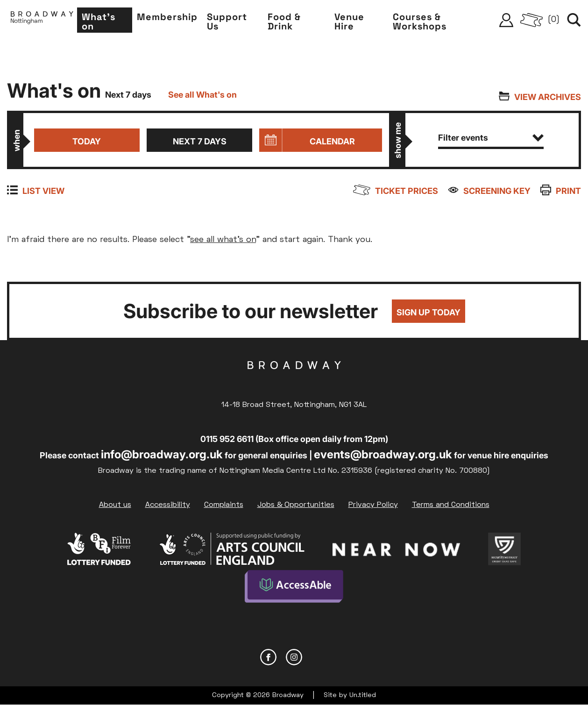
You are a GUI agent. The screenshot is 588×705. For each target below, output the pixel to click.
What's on (99, 21)
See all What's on (202, 95)
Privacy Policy (373, 505)
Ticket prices (407, 191)
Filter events (491, 138)
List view (43, 191)
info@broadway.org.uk (162, 454)
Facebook (268, 657)
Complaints (224, 505)
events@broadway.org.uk (383, 454)
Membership (167, 17)
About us (115, 505)
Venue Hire (349, 21)
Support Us (227, 21)
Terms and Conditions (451, 505)
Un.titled (363, 695)
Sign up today (429, 312)
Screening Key (497, 191)
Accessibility (168, 505)
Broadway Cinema (294, 380)
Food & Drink (284, 21)
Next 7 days (200, 141)
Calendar (332, 141)
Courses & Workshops (420, 21)
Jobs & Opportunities (296, 505)
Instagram (294, 657)
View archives (548, 97)
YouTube (320, 657)
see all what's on (223, 240)
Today (87, 141)
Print (568, 191)
